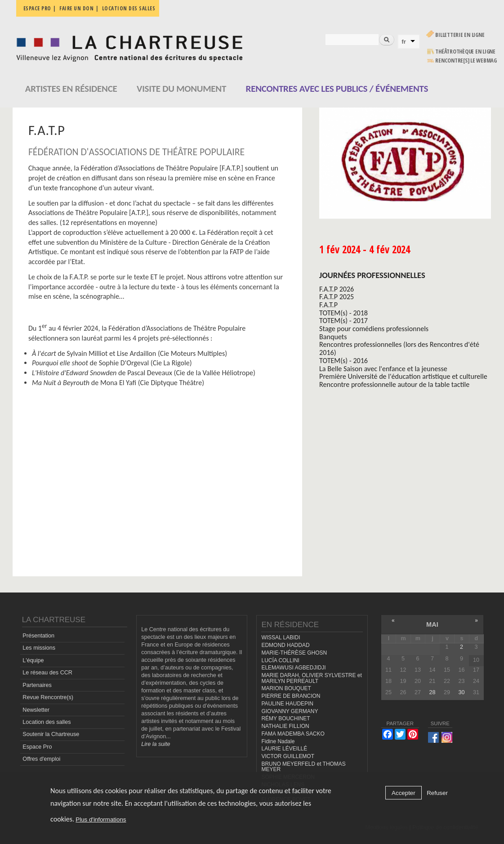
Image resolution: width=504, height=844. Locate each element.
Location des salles (129, 8)
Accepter (404, 793)
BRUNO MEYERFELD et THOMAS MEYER (303, 767)
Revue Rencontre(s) (48, 697)
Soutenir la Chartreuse (51, 734)
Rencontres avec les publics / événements (337, 89)
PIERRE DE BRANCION (291, 696)
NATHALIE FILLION (285, 726)
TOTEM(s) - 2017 (343, 321)
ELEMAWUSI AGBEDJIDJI (293, 668)
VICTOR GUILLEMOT (288, 756)
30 (461, 692)
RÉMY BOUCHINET (285, 718)
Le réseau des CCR (47, 673)
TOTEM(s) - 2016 (343, 361)
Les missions (39, 648)
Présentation (38, 636)
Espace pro (37, 8)
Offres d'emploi (41, 759)
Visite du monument (181, 89)
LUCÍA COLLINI (280, 660)
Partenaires (37, 685)
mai (432, 624)
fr (404, 42)
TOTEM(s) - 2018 (343, 313)
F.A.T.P (328, 305)
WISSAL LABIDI (281, 637)
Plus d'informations (101, 819)
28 (432, 692)
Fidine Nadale (278, 741)
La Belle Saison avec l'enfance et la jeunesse (383, 369)
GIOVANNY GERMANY (290, 711)
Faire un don (76, 8)
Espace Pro (37, 747)
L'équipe (33, 660)
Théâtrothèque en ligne (465, 52)
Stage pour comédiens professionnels (374, 329)
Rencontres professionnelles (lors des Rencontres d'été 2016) (399, 348)
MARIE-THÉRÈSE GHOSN (294, 653)
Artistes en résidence (71, 89)
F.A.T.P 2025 (337, 297)
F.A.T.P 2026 (337, 289)
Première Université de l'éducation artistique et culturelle (403, 376)
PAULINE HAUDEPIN (287, 704)
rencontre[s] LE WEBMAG (466, 61)
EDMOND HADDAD (285, 645)
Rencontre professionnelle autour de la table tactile (394, 384)
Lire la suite (156, 744)
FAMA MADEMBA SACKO (293, 734)
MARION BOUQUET (286, 688)
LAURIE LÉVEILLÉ (284, 749)
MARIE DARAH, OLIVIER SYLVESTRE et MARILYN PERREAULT (311, 678)
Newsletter (36, 710)
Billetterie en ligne (460, 35)
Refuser (437, 793)
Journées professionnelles (372, 275)
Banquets (333, 337)
